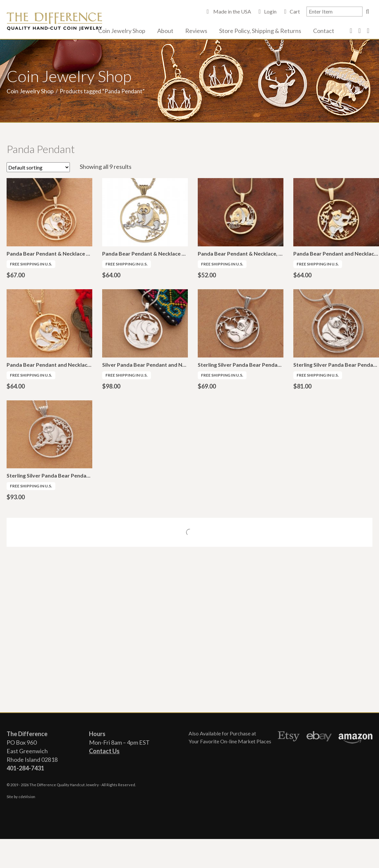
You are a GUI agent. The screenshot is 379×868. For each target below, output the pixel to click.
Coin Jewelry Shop (122, 31)
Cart (295, 11)
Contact (324, 31)
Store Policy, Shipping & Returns (260, 31)
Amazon (355, 737)
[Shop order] (38, 167)
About (165, 31)
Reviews (196, 31)
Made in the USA (232, 11)
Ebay (319, 737)
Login (270, 11)
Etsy (289, 737)
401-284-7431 (25, 768)
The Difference (54, 21)
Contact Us (104, 751)
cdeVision (27, 797)
